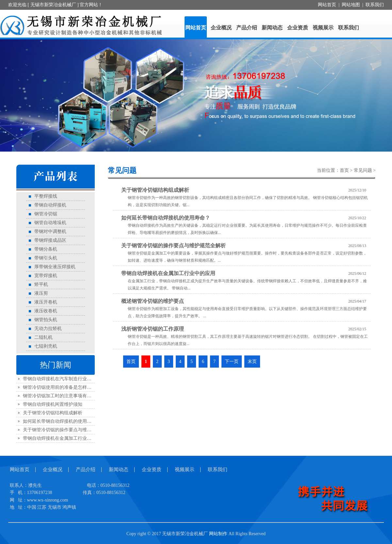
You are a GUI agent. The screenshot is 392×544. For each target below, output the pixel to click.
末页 (252, 362)
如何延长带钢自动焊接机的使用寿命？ (62, 421)
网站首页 (327, 5)
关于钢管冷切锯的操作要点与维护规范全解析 (69, 430)
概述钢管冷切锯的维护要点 (153, 301)
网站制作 (218, 534)
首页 (344, 170)
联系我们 (375, 5)
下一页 (232, 362)
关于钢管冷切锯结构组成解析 (53, 413)
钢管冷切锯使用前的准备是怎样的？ (59, 387)
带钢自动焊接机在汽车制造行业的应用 (62, 379)
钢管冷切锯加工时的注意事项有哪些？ (62, 396)
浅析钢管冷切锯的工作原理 (153, 329)
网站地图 (351, 5)
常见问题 (363, 170)
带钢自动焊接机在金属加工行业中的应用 (64, 438)
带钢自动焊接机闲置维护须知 (53, 404)
